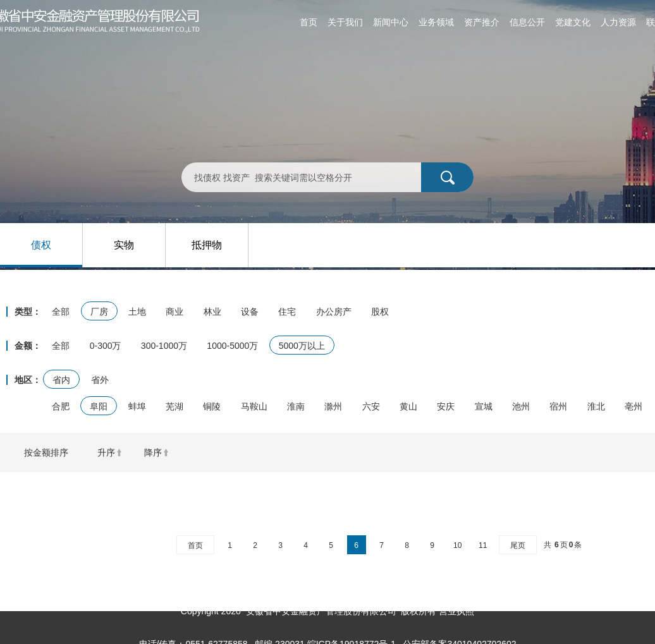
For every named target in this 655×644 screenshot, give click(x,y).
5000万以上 (302, 346)
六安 (371, 406)
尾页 (518, 545)
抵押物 (207, 245)
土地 (137, 312)
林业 (212, 312)
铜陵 (212, 406)
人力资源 (618, 22)
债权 (41, 245)
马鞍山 (254, 406)
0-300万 (106, 346)
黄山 (408, 406)
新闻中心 (391, 22)
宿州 (558, 406)
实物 (124, 245)
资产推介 (482, 22)
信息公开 (527, 22)
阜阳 (99, 406)
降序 (153, 453)
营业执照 (456, 611)
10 (457, 545)
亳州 (634, 406)
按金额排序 (46, 453)
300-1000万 (164, 346)
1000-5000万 (232, 346)
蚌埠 (137, 406)
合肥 (61, 406)
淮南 (296, 406)
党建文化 (573, 22)
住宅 (287, 312)
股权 (380, 312)
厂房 (99, 312)
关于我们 (345, 22)
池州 (521, 406)
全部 (61, 312)
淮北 (596, 406)
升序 (106, 453)
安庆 (446, 406)
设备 (250, 312)
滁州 (333, 406)
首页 (309, 22)
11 (483, 545)
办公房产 (334, 312)
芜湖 (174, 406)
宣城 (484, 406)
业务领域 (436, 22)
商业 (174, 312)
